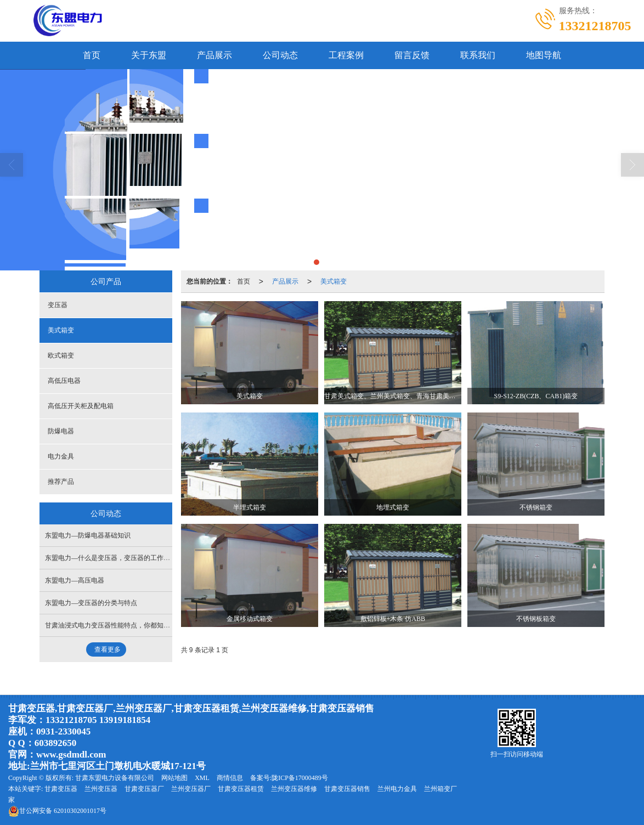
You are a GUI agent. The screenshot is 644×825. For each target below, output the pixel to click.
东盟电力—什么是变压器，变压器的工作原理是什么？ (124, 558)
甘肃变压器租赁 (241, 789)
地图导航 (544, 55)
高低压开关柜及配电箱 (81, 406)
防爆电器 (61, 431)
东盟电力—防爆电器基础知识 (88, 535)
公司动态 (280, 55)
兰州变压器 (101, 789)
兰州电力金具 (397, 789)
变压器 (58, 305)
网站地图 (174, 778)
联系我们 (478, 55)
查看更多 (108, 649)
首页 (92, 55)
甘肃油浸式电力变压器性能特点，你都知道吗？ (114, 625)
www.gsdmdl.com (71, 755)
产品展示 (214, 55)
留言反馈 (412, 55)
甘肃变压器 (61, 789)
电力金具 (61, 456)
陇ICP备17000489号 (300, 778)
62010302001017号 (57, 811)
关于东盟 (149, 55)
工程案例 (346, 55)
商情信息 (230, 778)
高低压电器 (64, 381)
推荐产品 (61, 482)
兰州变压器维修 (294, 789)
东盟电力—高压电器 (75, 580)
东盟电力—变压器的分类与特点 (91, 603)
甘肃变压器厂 (144, 789)
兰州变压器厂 (191, 789)
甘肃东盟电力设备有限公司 (115, 778)
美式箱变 (334, 281)
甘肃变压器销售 (347, 789)
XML (202, 778)
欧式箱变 (61, 355)
